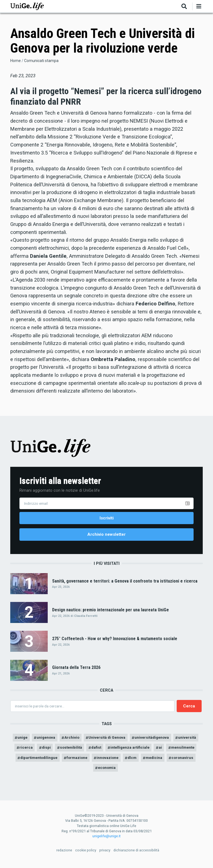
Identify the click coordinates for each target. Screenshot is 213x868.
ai (194, 750)
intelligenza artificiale (162, 750)
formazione (123, 761)
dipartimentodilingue (83, 761)
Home (16, 61)
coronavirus (106, 771)
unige (33, 740)
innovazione (155, 761)
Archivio (84, 740)
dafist (127, 750)
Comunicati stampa (41, 61)
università (27, 750)
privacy (105, 854)
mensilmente (41, 761)
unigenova (58, 740)
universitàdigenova (168, 740)
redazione (64, 854)
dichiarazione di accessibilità (136, 854)
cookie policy (86, 854)
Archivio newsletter (106, 535)
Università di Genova (121, 740)
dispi (74, 750)
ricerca (53, 750)
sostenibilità (100, 750)
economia (136, 771)
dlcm (181, 761)
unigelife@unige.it (106, 840)
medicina (77, 771)
